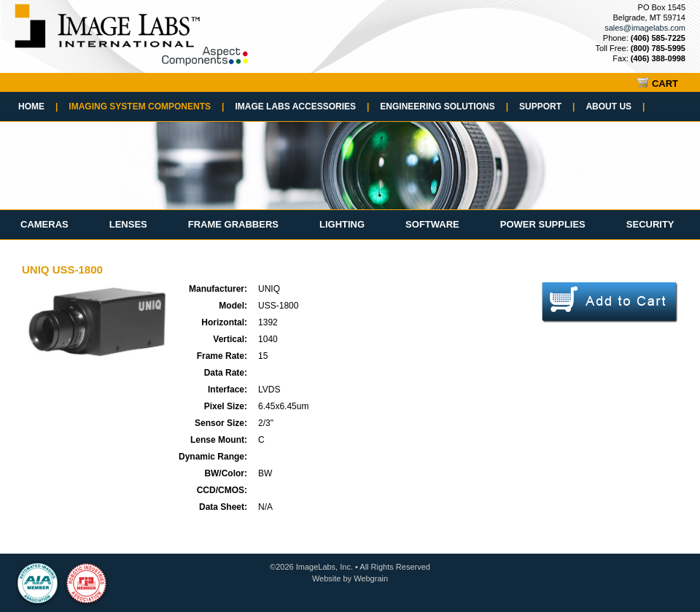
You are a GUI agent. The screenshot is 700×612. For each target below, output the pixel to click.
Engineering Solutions (444, 106)
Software (432, 224)
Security (650, 224)
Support (547, 106)
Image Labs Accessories (302, 106)
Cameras (44, 224)
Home (38, 106)
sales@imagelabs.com (645, 28)
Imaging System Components (146, 106)
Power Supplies (543, 224)
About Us (615, 106)
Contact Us (47, 136)
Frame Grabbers (233, 224)
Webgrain (371, 578)
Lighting (342, 224)
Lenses (128, 224)
